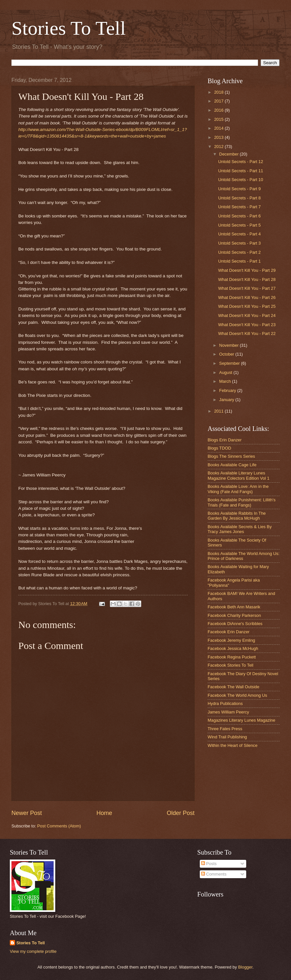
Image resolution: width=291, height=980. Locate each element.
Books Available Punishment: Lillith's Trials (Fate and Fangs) (242, 502)
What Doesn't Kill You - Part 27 (247, 288)
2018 (219, 92)
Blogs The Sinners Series (231, 456)
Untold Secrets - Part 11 (240, 171)
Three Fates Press (225, 729)
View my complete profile (33, 951)
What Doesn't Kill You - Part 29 (247, 270)
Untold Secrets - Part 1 (239, 261)
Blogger (245, 967)
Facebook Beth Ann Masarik (234, 607)
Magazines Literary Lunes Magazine (241, 720)
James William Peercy (228, 712)
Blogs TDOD (219, 448)
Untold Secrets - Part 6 (239, 216)
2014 (219, 128)
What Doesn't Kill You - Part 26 (247, 297)
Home (104, 813)
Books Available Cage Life (232, 465)
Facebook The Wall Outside (233, 687)
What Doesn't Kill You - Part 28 (247, 279)
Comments (214, 874)
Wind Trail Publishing (227, 737)
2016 (219, 110)
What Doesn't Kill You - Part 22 (247, 333)
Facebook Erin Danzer (229, 632)
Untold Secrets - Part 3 (239, 243)
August (226, 372)
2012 (219, 147)
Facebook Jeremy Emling (231, 640)
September (230, 363)
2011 (219, 411)
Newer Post (27, 813)
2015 (219, 119)
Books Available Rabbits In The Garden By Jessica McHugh (237, 516)
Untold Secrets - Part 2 (239, 252)
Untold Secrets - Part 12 (240, 162)
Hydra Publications (225, 703)
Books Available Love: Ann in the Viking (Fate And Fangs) (238, 489)
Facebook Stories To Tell (231, 665)
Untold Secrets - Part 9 (239, 189)
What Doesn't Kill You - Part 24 (247, 315)
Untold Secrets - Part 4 (239, 234)
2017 (219, 101)
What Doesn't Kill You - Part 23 (247, 325)
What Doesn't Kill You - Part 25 (247, 306)
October (227, 354)
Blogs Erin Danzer (225, 440)
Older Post (181, 813)
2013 (219, 137)
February (228, 390)
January (227, 400)
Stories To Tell (68, 28)
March (225, 381)
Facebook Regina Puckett (232, 657)
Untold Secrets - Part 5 (239, 225)
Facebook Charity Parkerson (234, 615)
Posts (209, 864)
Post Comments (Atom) (59, 826)
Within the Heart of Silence (232, 745)
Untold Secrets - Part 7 (239, 207)
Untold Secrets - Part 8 (239, 198)
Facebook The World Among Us (237, 695)
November (229, 345)
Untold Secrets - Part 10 (240, 180)
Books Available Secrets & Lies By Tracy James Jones (240, 529)
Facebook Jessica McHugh (233, 648)
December (229, 154)
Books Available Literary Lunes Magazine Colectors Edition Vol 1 (239, 475)
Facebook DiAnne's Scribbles (235, 624)
